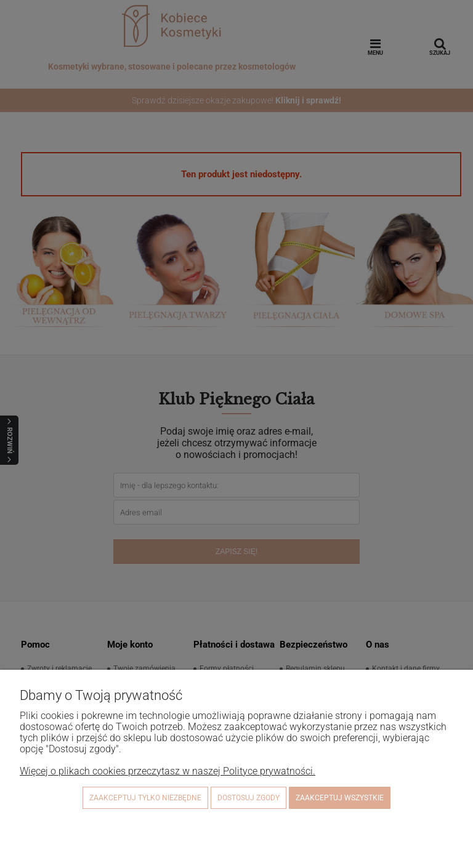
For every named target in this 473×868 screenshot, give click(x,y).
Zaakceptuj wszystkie (340, 798)
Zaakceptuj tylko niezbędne (145, 798)
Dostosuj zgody (249, 798)
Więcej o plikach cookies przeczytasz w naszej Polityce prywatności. (168, 771)
